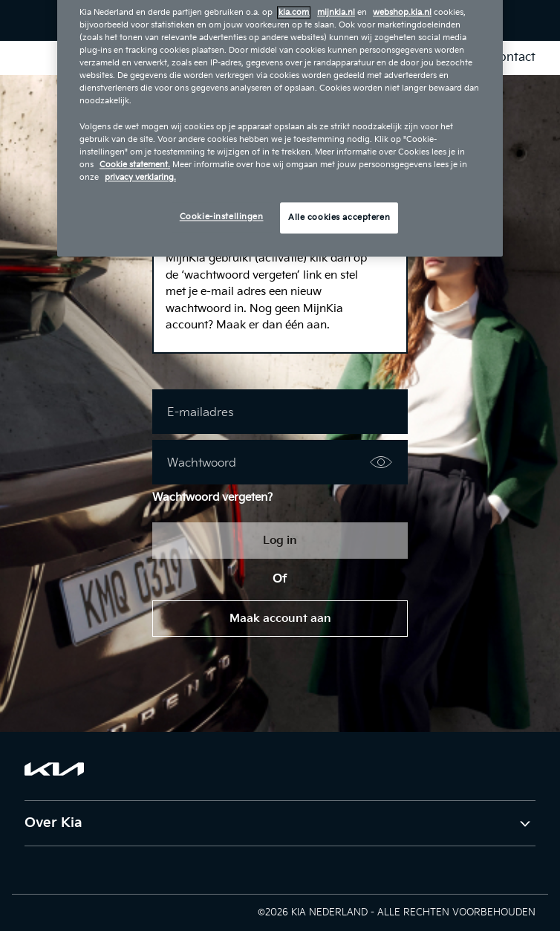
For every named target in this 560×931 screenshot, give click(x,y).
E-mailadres (201, 413)
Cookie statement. (135, 165)
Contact (513, 58)
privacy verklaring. (140, 177)
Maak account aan (280, 619)
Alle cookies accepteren (339, 217)
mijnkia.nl (336, 12)
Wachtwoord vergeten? (212, 497)
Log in (280, 541)
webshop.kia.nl (402, 12)
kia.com (294, 12)
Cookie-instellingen (222, 217)
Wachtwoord (202, 463)
